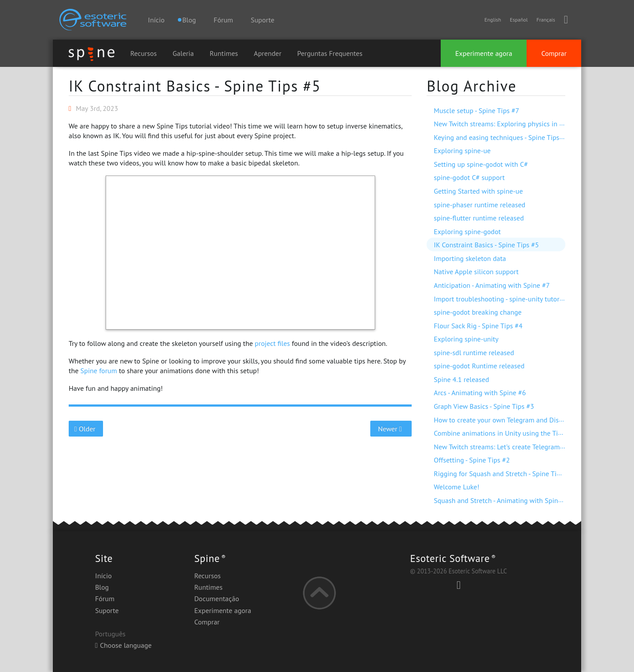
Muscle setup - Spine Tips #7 (476, 110)
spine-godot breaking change (477, 312)
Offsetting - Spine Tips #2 (472, 460)
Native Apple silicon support (476, 272)
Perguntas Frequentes (330, 53)
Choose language (123, 645)
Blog (102, 587)
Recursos (144, 53)
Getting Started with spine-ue (478, 191)
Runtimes (224, 53)
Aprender (268, 53)
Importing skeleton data (470, 258)
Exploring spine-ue (462, 151)
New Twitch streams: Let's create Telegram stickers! (510, 447)
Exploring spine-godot (467, 231)
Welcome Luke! (456, 487)
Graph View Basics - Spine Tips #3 (484, 406)
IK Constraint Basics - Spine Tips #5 (195, 86)
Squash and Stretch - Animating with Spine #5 (502, 500)
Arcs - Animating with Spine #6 (480, 393)
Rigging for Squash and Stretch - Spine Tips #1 (503, 474)
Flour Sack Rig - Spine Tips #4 (478, 326)
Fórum (223, 20)
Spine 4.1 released (461, 379)
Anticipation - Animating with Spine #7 (492, 285)
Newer (391, 429)
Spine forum (99, 371)
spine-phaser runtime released (479, 205)
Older (86, 429)
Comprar (554, 53)
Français (546, 20)
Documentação (217, 599)
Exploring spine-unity (466, 339)
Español (519, 20)
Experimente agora (484, 53)
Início (156, 20)
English (493, 20)
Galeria (183, 53)
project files (273, 343)
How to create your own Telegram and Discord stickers (515, 420)
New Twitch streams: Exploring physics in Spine (505, 124)
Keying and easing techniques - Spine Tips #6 (501, 137)
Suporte (262, 20)
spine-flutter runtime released (479, 218)
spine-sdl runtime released (474, 353)
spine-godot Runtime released (479, 366)
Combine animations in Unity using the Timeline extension (522, 433)
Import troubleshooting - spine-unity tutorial (500, 299)
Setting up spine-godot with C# (481, 164)
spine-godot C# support (469, 177)
